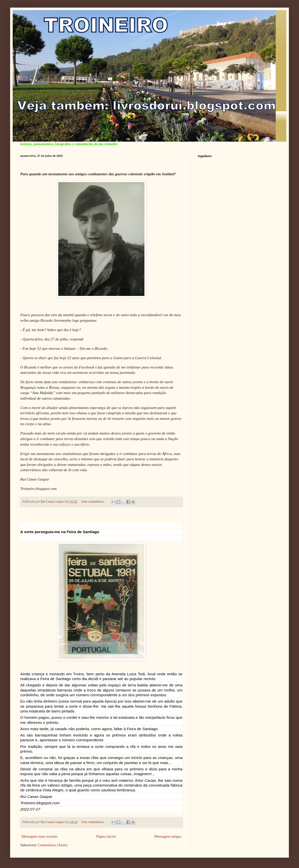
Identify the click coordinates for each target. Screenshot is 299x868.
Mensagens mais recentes (40, 837)
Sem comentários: (93, 502)
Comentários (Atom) (53, 845)
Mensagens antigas (168, 837)
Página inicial (106, 837)
